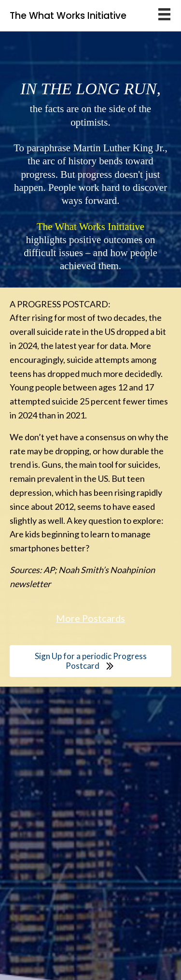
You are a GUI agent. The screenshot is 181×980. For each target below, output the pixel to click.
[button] (90, 661)
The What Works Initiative (68, 16)
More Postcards (90, 618)
